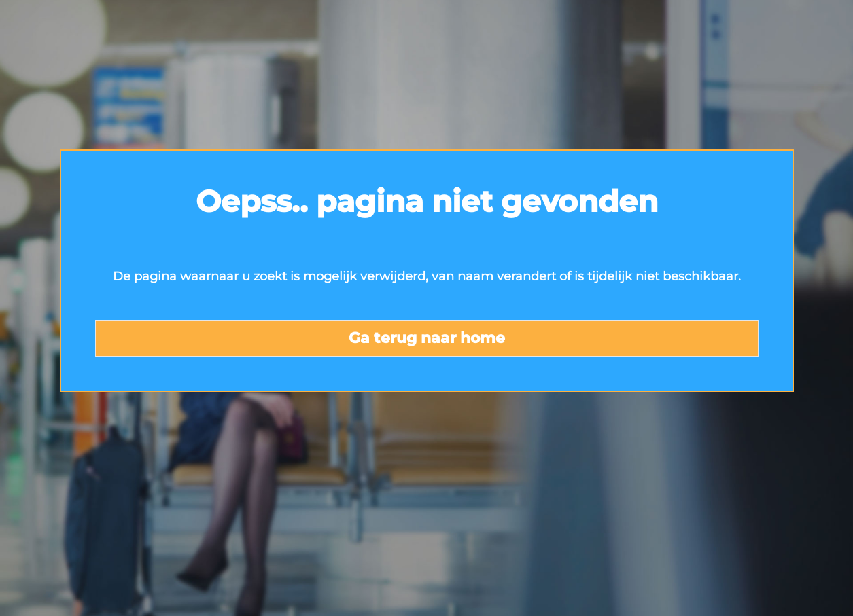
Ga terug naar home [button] (427, 338)
